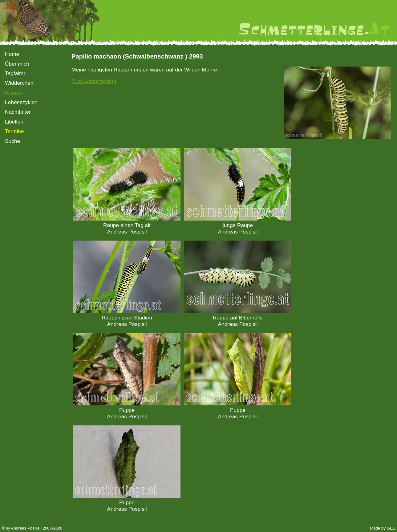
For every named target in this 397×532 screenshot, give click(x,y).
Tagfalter (15, 73)
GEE (391, 528)
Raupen (14, 93)
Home (12, 54)
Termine (14, 131)
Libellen (14, 122)
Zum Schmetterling (94, 81)
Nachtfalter (18, 112)
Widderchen (19, 83)
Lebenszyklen (21, 102)
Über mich (17, 64)
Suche (12, 141)
